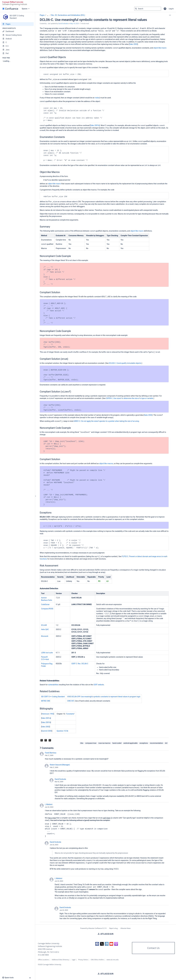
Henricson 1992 (48, 714)
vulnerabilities (53, 685)
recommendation (156, 743)
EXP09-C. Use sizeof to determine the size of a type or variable (130, 398)
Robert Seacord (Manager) (60, 765)
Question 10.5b (62, 731)
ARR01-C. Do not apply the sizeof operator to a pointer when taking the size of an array (106, 421)
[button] (165, 9)
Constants (70, 714)
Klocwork (45, 636)
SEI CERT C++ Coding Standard (53, 697)
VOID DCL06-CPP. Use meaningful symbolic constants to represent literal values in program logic (104, 697)
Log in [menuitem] (171, 9)
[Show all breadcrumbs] (48, 15)
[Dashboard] (17, 31)
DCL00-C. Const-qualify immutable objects (125, 363)
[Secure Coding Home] (17, 35)
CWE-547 (71, 701)
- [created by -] (47, 24)
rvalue (97, 98)
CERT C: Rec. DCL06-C (80, 664)
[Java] (17, 50)
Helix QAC (45, 629)
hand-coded (117, 743)
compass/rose (91, 743)
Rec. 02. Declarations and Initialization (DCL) (68, 15)
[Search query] (148, 9)
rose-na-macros (104, 743)
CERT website (99, 685)
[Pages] (17, 24)
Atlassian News (126, 928)
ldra (82, 743)
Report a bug (114, 928)
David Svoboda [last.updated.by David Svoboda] (63, 24)
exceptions (144, 743)
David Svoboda (60, 779)
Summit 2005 (47, 731)
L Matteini (49, 804)
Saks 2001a (46, 718)
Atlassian (105, 934)
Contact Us (153, 948)
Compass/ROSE (47, 609)
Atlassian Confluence (95, 928)
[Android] (17, 39)
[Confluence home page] (10, 9)
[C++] (17, 46)
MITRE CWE (46, 701)
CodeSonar (45, 604)
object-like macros (106, 464)
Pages (42, 15)
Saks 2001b (95, 125)
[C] (17, 42)
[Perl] (17, 53)
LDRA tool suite (47, 653)
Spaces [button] (25, 9)
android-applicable (131, 743)
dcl (166, 743)
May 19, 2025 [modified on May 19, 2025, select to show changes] (75, 24)
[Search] (136, 9)
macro (54, 184)
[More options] (170, 15)
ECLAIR (44, 625)
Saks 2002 (133, 44)
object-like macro (160, 48)
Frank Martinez (51, 753)
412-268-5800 (43, 955)
